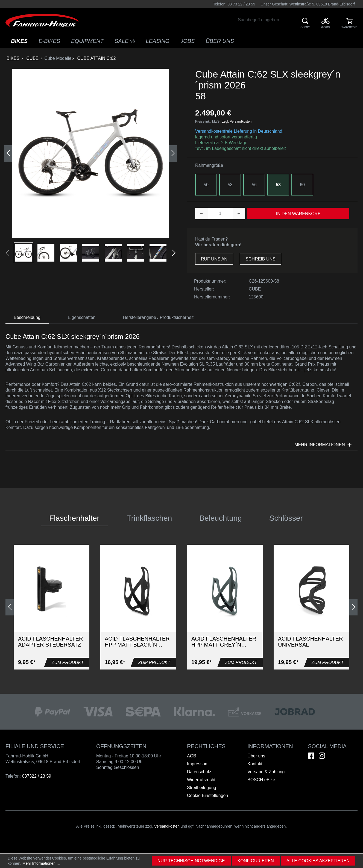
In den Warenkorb (298, 214)
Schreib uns (260, 259)
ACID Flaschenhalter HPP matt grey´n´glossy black (224, 642)
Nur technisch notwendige (191, 861)
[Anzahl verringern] (201, 214)
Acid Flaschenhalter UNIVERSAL (310, 642)
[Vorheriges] (8, 153)
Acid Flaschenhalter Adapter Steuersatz (50, 642)
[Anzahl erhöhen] (239, 214)
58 (278, 185)
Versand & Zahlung (266, 772)
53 (230, 185)
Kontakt (255, 764)
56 (254, 185)
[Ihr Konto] (325, 23)
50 (206, 185)
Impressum (198, 764)
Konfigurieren (256, 861)
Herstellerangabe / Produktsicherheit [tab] (158, 317)
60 (302, 185)
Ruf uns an (214, 259)
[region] (91, 166)
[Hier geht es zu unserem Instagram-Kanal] (322, 756)
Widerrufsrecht (201, 780)
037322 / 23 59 (36, 776)
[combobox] (264, 20)
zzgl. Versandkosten (237, 122)
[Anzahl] (220, 214)
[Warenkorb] (349, 23)
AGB (192, 756)
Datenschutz (199, 772)
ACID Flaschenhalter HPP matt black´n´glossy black (137, 642)
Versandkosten (167, 826)
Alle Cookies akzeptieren (318, 861)
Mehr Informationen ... (41, 863)
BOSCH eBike (261, 780)
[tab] (27, 318)
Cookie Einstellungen (207, 796)
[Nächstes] (173, 153)
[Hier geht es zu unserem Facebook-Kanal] (311, 756)
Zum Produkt (68, 663)
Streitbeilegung (202, 788)
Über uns (256, 756)
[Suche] (305, 23)
